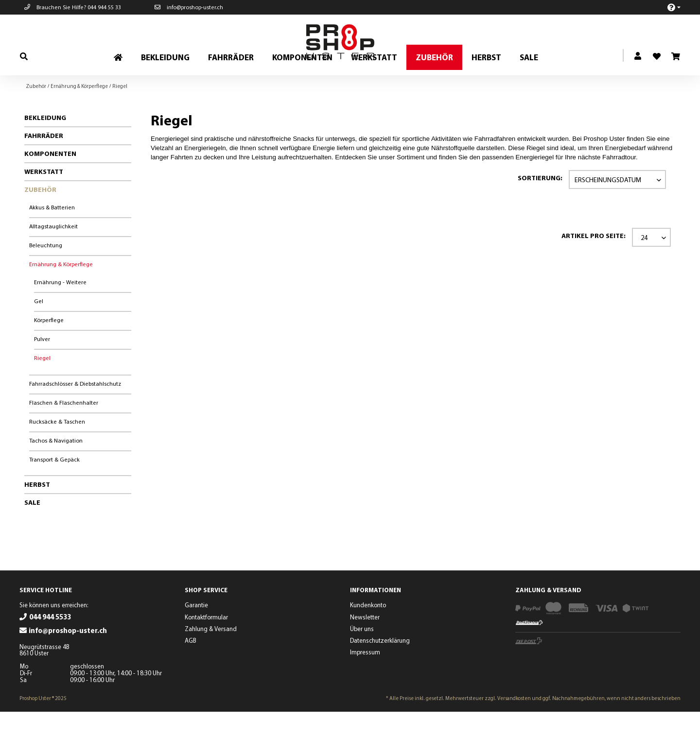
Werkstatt (44, 196)
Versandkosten (514, 722)
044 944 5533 (50, 641)
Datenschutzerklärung (380, 664)
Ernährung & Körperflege (61, 288)
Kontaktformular (206, 641)
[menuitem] (669, 7)
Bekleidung (45, 142)
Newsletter (365, 641)
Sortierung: (540, 202)
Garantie (196, 629)
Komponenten (50, 178)
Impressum (365, 676)
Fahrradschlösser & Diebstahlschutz (75, 408)
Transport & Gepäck (54, 484)
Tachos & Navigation (56, 465)
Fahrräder (44, 160)
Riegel (42, 382)
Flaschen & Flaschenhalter (64, 427)
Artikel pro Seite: (594, 260)
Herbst (37, 509)
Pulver (42, 363)
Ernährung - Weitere (60, 306)
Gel (39, 325)
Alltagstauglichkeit (53, 250)
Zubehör (40, 214)
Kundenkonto (368, 629)
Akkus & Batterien (52, 231)
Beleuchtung (46, 269)
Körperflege (49, 344)
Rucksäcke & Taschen (57, 446)
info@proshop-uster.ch (189, 7)
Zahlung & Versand (211, 652)
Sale (32, 527)
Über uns (362, 652)
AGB (191, 664)
